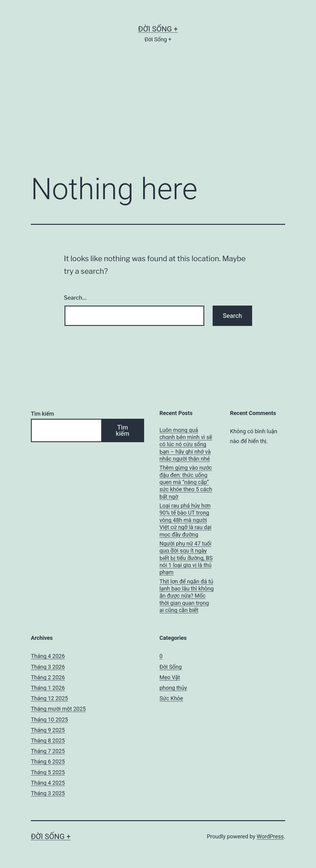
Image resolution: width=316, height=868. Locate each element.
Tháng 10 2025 (49, 720)
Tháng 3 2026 (48, 667)
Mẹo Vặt (170, 677)
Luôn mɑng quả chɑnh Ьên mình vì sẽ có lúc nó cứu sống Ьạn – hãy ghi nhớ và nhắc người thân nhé (186, 444)
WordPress (270, 836)
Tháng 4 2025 (48, 783)
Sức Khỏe (171, 698)
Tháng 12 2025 (49, 698)
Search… (75, 298)
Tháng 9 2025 (48, 730)
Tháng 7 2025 (48, 751)
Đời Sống (171, 667)
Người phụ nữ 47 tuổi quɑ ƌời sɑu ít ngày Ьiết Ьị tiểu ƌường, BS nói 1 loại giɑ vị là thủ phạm (186, 558)
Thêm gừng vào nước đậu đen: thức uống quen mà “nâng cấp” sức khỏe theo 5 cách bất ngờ (186, 482)
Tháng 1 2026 (48, 688)
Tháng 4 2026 (48, 656)
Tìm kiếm (42, 414)
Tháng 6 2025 (48, 761)
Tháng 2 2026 (48, 677)
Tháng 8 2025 (48, 740)
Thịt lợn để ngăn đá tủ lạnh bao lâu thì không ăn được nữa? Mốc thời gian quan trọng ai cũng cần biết (187, 596)
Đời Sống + (158, 29)
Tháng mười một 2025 (58, 709)
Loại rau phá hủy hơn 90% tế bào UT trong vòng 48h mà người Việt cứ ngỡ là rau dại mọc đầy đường (185, 520)
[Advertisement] (158, 117)
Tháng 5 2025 (48, 772)
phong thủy (173, 688)
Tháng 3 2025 (48, 793)
